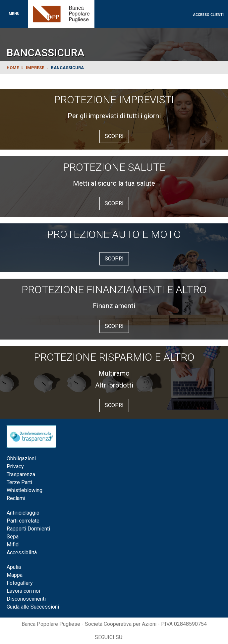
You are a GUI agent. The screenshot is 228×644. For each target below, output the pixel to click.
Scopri (114, 136)
